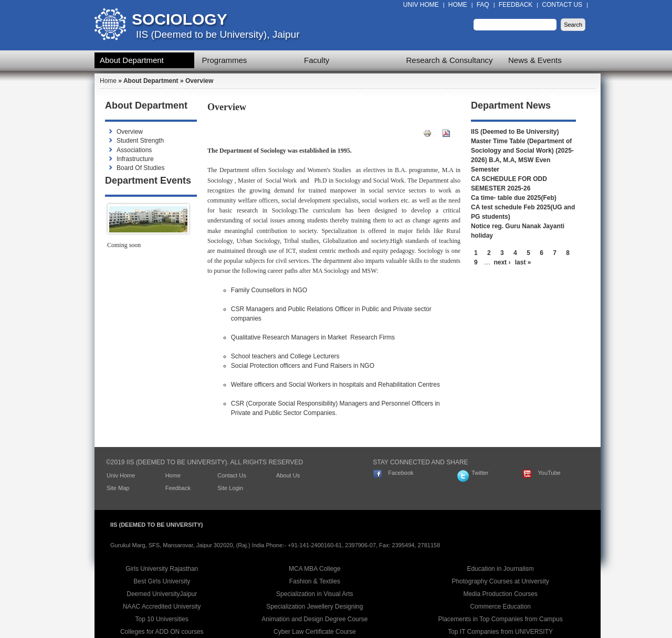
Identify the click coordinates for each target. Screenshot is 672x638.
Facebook (401, 473)
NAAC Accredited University (162, 607)
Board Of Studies (140, 168)
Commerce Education (500, 607)
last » (523, 262)
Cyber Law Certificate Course (315, 632)
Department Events (148, 180)
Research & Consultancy (450, 60)
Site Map (118, 488)
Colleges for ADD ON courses (162, 632)
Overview (130, 132)
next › (502, 262)
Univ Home (421, 5)
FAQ (483, 5)
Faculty (317, 60)
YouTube (549, 473)
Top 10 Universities (162, 619)
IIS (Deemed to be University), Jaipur (218, 34)
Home (458, 5)
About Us (288, 475)
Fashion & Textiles (315, 581)
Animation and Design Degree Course (314, 619)
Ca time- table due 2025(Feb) (514, 198)
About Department (132, 60)
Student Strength (140, 141)
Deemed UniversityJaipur (162, 594)
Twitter (480, 473)
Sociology (180, 19)
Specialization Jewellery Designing (314, 607)
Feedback (516, 5)
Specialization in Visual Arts (315, 594)
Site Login (230, 488)
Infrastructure (135, 159)
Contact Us (562, 5)
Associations (134, 150)
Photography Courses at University (500, 581)
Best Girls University (162, 581)
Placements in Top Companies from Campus (501, 619)
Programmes (225, 60)
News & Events (535, 60)
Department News (511, 105)
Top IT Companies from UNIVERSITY (500, 632)
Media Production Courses (500, 594)
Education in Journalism (500, 569)
